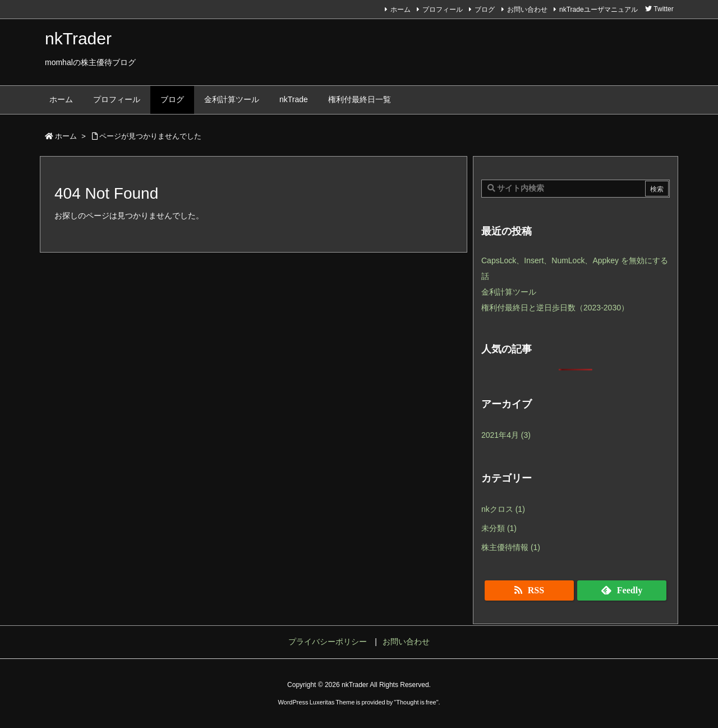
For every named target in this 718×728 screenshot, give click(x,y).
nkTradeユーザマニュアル (599, 10)
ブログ (485, 10)
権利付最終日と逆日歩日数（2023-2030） (555, 308)
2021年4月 (506, 435)
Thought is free (416, 702)
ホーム (401, 10)
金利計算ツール (509, 292)
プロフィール (443, 10)
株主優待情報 (511, 547)
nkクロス (503, 509)
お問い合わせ (527, 10)
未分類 (499, 528)
